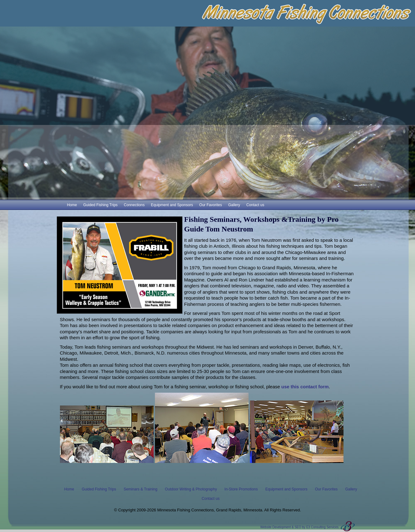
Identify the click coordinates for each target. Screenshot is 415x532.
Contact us (255, 205)
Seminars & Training (141, 489)
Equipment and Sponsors (172, 205)
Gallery (234, 205)
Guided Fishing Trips (101, 205)
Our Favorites (211, 205)
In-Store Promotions (241, 489)
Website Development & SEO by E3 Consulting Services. (300, 527)
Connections (134, 205)
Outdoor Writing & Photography (191, 489)
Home (72, 205)
